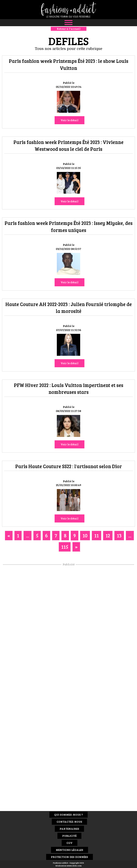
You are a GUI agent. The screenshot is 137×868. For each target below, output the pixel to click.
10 (85, 535)
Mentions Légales (70, 850)
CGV (70, 843)
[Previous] (9, 536)
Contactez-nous (69, 822)
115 (65, 547)
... (28, 535)
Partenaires (69, 829)
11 (97, 535)
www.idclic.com (74, 866)
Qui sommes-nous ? (68, 815)
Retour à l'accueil (69, 29)
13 (119, 535)
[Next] (76, 547)
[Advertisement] (68, 627)
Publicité (69, 836)
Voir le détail (70, 120)
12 (108, 535)
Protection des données (70, 857)
